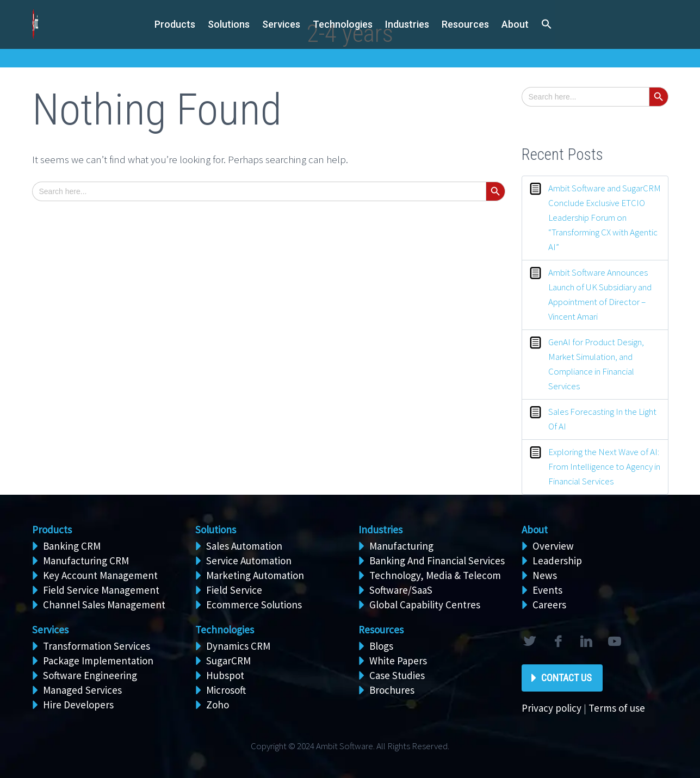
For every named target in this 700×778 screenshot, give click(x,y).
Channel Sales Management (104, 605)
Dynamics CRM (238, 646)
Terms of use (617, 708)
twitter (530, 642)
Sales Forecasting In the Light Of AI (602, 419)
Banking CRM (72, 546)
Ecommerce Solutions (254, 605)
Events (547, 590)
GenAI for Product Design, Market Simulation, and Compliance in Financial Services (596, 364)
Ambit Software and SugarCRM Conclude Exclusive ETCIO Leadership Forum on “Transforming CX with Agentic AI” (605, 217)
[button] (547, 25)
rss (615, 642)
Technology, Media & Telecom (435, 575)
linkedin (586, 642)
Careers (549, 605)
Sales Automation (244, 546)
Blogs (381, 646)
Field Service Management (101, 590)
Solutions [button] (229, 24)
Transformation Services (97, 646)
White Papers (398, 661)
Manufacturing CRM (86, 561)
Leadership (557, 561)
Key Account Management (100, 575)
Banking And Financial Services (437, 561)
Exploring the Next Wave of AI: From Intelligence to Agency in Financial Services (604, 466)
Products (175, 24)
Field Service (234, 590)
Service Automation (249, 561)
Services (50, 630)
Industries (407, 24)
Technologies (343, 24)
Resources (465, 24)
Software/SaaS (401, 590)
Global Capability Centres (425, 605)
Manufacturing (401, 546)
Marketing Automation (255, 575)
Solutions (216, 530)
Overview (553, 546)
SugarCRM (228, 661)
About (515, 24)
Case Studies (397, 675)
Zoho (218, 705)
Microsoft (226, 690)
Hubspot (225, 675)
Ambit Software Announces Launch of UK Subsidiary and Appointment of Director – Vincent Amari (600, 294)
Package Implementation (98, 661)
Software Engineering (90, 675)
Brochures (392, 690)
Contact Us (566, 678)
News (545, 575)
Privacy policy (552, 708)
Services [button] (281, 24)
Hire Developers (78, 705)
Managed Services (82, 690)
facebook (558, 642)
